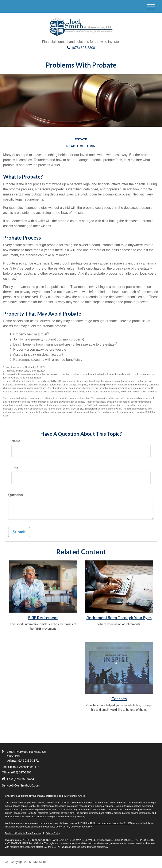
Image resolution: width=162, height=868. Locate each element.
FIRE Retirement (43, 618)
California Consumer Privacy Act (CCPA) (111, 823)
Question (16, 495)
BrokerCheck (78, 796)
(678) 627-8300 (81, 48)
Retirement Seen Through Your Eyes (119, 618)
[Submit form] (19, 532)
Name (16, 441)
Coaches (119, 699)
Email (16, 468)
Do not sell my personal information (74, 827)
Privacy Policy (53, 833)
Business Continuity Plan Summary (23, 833)
